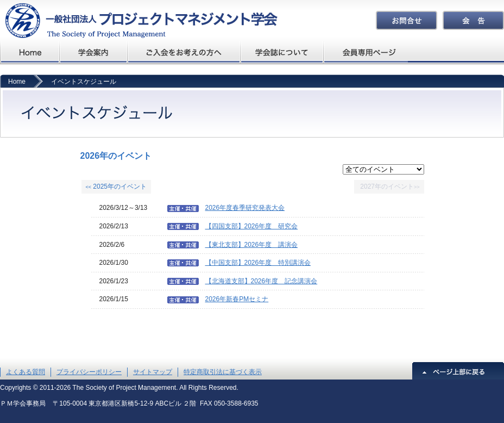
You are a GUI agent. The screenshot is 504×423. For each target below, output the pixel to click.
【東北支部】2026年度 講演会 (252, 245)
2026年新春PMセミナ (237, 299)
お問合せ (407, 20)
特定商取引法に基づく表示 (223, 372)
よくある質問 (26, 372)
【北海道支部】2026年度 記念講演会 (262, 281)
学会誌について (283, 52)
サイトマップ (153, 372)
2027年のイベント (389, 186)
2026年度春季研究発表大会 (245, 208)
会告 (473, 20)
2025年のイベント (116, 186)
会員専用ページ (366, 52)
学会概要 (94, 52)
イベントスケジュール (84, 82)
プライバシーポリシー (89, 372)
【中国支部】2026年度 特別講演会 (258, 263)
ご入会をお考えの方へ (184, 52)
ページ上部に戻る (458, 371)
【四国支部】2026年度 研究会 (252, 226)
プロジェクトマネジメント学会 (30, 52)
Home (17, 82)
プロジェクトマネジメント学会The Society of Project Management (139, 20)
